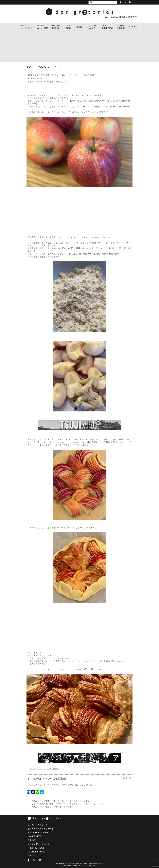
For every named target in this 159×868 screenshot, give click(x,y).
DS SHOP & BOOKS (121, 27)
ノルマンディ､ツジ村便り (93, 27)
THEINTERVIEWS (108, 27)
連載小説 (80, 27)
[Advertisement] (79, 47)
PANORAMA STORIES (57, 27)
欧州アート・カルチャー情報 (42, 27)
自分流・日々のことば (26, 27)
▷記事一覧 (126, 778)
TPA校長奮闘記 (69, 27)
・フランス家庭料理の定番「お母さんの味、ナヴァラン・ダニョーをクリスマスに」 (68, 804)
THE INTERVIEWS (36, 848)
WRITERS (133, 27)
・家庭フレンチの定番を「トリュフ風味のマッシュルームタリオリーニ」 (63, 801)
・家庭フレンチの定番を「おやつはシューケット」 (53, 807)
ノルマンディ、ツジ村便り (40, 844)
